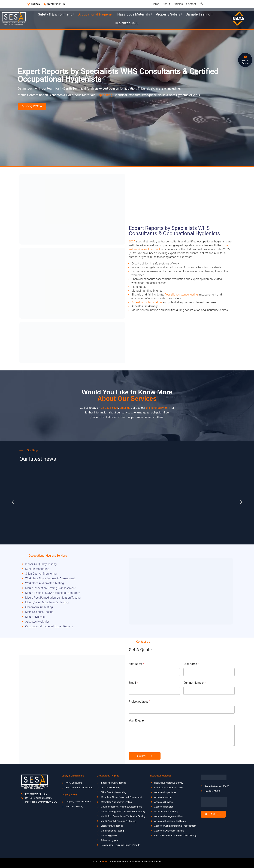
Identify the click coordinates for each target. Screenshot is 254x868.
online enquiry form (158, 408)
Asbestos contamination (147, 302)
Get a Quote (245, 62)
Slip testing (104, 95)
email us (125, 408)
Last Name (191, 664)
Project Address (139, 702)
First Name (137, 664)
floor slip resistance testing (181, 295)
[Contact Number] (209, 691)
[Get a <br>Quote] (245, 57)
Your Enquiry (138, 721)
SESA (132, 241)
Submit (143, 756)
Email (133, 683)
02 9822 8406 (110, 408)
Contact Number (195, 683)
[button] (201, 4)
